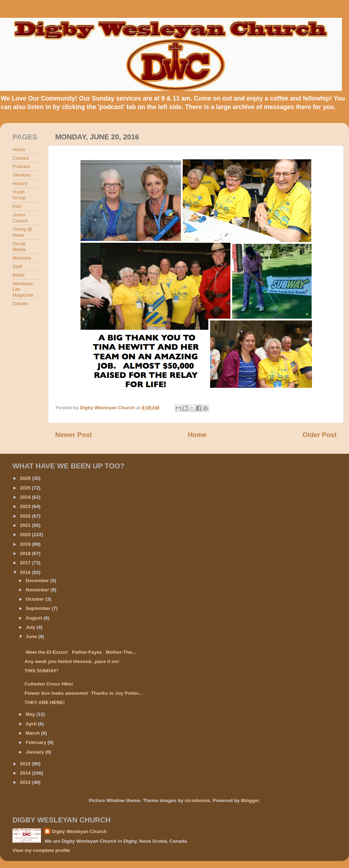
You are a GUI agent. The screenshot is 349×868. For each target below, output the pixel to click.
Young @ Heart (22, 232)
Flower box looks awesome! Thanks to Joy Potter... (84, 693)
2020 (26, 535)
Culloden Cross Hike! (49, 684)
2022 (26, 516)
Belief (19, 275)
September (39, 608)
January (36, 752)
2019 (26, 544)
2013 (26, 782)
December (38, 581)
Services (22, 175)
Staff (17, 266)
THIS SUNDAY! (41, 671)
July (31, 627)
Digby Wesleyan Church (79, 831)
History (20, 183)
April (32, 724)
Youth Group (19, 195)
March (33, 733)
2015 (26, 764)
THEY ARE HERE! (45, 702)
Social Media (19, 246)
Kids (17, 206)
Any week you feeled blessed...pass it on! (72, 661)
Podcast (21, 166)
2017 (26, 563)
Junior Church (20, 218)
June (32, 636)
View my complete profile (41, 850)
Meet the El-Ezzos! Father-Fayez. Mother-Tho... (80, 652)
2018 (26, 553)
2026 (26, 478)
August (35, 618)
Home (197, 435)
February (37, 742)
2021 (26, 525)
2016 (26, 572)
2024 (26, 497)
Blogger (250, 800)
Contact (21, 158)
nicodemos (197, 800)
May (31, 714)
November (38, 590)
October (36, 599)
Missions (22, 258)
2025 (26, 488)
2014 (26, 773)
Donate (20, 304)
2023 (26, 506)
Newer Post (74, 435)
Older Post (319, 435)
